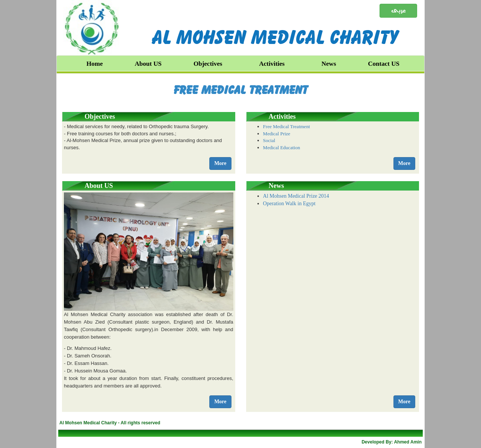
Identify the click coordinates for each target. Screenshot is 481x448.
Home (95, 64)
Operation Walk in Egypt (289, 204)
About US (148, 64)
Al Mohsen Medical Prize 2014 (296, 196)
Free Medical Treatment (241, 90)
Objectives (208, 64)
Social (269, 140)
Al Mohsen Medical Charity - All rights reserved (110, 423)
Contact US (384, 64)
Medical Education (282, 148)
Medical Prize (277, 134)
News (329, 64)
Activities (272, 64)
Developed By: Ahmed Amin (392, 442)
